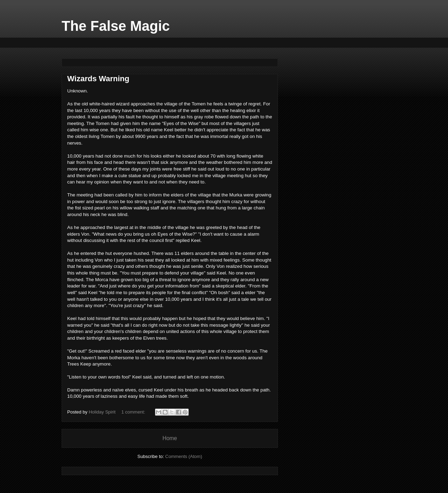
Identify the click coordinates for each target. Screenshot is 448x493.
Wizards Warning (98, 79)
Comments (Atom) (184, 456)
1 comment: (134, 412)
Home (170, 438)
